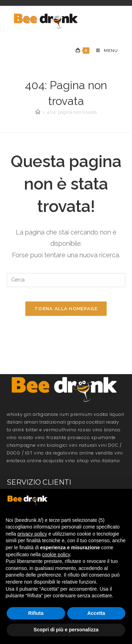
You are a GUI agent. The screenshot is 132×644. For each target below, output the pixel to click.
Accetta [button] (96, 613)
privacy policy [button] (32, 534)
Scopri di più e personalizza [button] (66, 630)
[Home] (38, 112)
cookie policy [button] (56, 555)
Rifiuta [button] (36, 613)
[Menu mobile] (104, 51)
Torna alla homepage (66, 309)
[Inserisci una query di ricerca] (66, 280)
